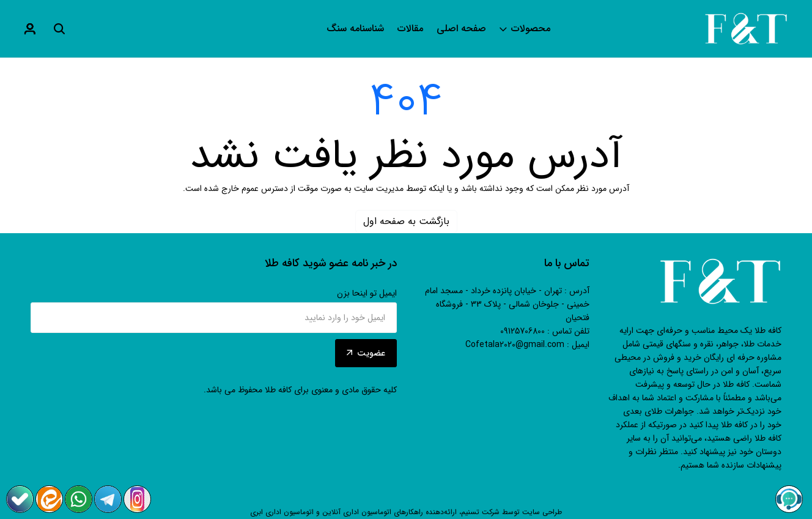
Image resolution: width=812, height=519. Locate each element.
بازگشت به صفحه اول (406, 221)
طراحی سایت (542, 512)
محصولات (525, 29)
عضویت (366, 353)
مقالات (410, 29)
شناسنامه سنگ (355, 29)
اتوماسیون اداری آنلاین (357, 512)
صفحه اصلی (461, 29)
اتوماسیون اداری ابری (282, 512)
